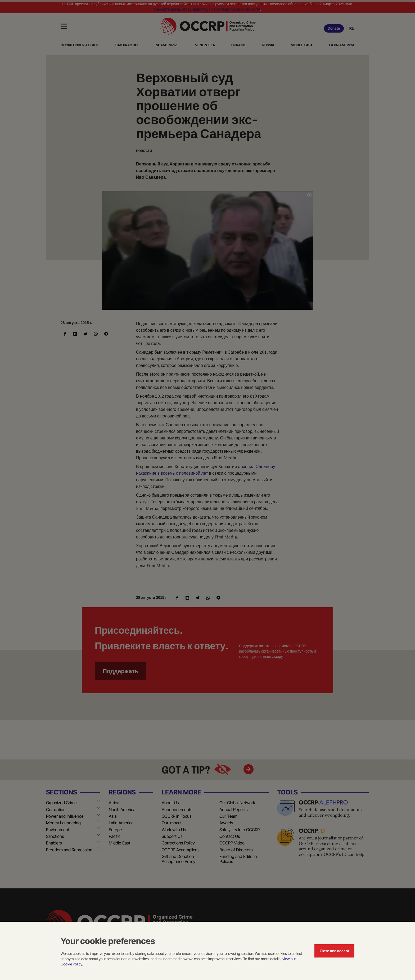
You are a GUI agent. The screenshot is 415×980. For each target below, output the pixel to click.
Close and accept (334, 951)
